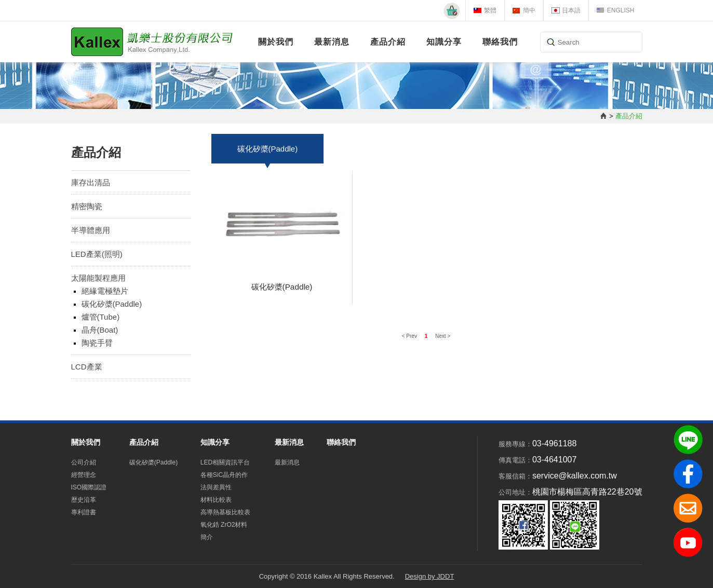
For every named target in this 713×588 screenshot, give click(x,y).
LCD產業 (87, 367)
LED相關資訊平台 (225, 462)
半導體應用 (91, 230)
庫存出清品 (91, 182)
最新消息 (332, 42)
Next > (443, 336)
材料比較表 (216, 500)
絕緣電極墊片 (105, 291)
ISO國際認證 (89, 487)
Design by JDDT (430, 576)
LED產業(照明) (97, 254)
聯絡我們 (500, 42)
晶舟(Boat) (100, 330)
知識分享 (444, 42)
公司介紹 (84, 462)
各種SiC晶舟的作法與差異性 (224, 481)
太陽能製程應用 (98, 278)
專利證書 (84, 512)
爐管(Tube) (101, 317)
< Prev (410, 336)
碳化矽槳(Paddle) (112, 304)
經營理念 (84, 475)
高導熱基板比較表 (225, 512)
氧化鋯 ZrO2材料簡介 (224, 531)
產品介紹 (388, 42)
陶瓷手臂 (97, 343)
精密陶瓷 (87, 206)
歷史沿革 (84, 500)
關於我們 (276, 42)
